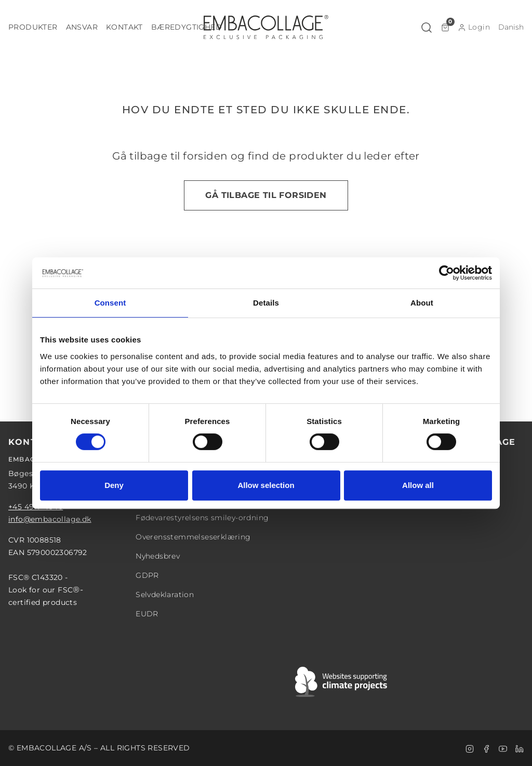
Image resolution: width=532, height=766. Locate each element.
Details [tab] (266, 303)
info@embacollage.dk (50, 519)
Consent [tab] (110, 303)
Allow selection (266, 485)
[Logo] (266, 27)
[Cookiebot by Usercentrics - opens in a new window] (447, 273)
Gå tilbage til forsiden (266, 195)
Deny (114, 485)
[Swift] (342, 682)
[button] (33, 27)
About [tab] (422, 303)
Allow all (418, 485)
